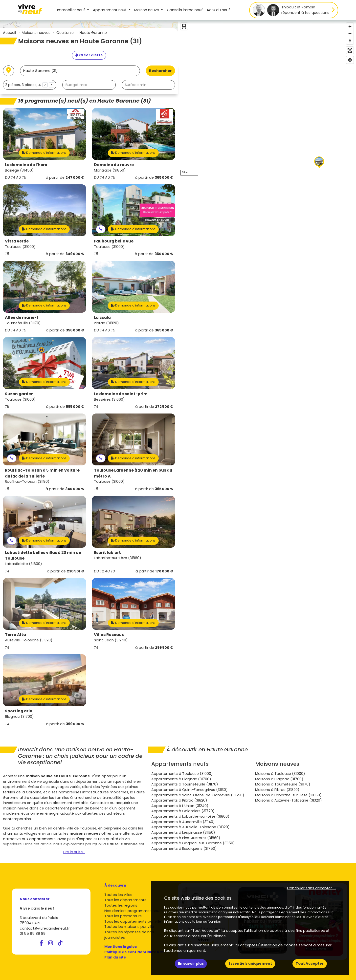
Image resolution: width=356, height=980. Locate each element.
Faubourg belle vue (114, 241)
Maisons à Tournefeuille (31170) (283, 784)
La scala (102, 317)
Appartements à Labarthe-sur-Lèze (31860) (190, 816)
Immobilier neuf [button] (72, 10)
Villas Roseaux (109, 635)
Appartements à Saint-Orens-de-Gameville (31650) (198, 795)
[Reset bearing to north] (350, 41)
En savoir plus (191, 963)
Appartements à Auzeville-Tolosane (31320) (190, 827)
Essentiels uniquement (250, 963)
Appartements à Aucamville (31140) (183, 822)
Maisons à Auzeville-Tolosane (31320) (289, 800)
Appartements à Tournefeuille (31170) (185, 784)
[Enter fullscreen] (350, 50)
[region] (267, 99)
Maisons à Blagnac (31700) (279, 779)
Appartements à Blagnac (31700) (181, 779)
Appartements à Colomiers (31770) (183, 811)
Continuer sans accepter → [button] (312, 888)
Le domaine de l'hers (26, 165)
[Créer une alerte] (89, 55)
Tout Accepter (310, 963)
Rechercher (160, 71)
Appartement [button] (110, 10)
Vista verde (17, 241)
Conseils (185, 10)
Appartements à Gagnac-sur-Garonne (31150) (193, 843)
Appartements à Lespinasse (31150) (183, 832)
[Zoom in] (350, 26)
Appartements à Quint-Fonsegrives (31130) (189, 790)
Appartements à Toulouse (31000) (182, 774)
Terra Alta (15, 635)
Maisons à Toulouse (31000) (280, 774)
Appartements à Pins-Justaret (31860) (186, 838)
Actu (218, 10)
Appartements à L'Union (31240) (180, 806)
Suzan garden (19, 394)
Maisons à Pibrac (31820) (277, 790)
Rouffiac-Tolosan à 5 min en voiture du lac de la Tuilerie (42, 473)
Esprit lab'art (107, 553)
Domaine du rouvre (114, 165)
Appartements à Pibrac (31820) (179, 800)
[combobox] (30, 85)
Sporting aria (19, 711)
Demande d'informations (44, 153)
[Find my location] (350, 60)
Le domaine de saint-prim (121, 394)
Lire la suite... (74, 852)
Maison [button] (147, 10)
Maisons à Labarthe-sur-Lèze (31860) (288, 795)
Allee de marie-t (22, 317)
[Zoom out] (350, 33)
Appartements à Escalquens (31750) (184, 849)
